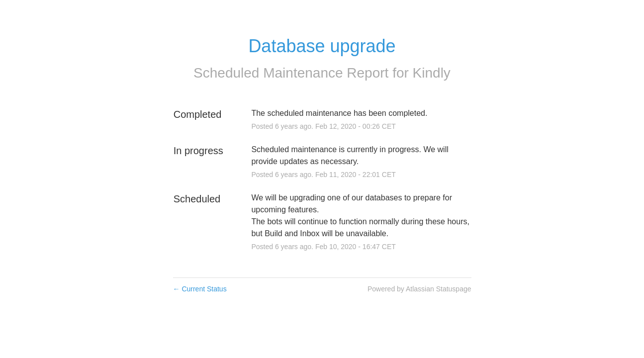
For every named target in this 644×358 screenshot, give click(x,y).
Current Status (200, 289)
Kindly (432, 73)
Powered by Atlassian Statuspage (419, 289)
